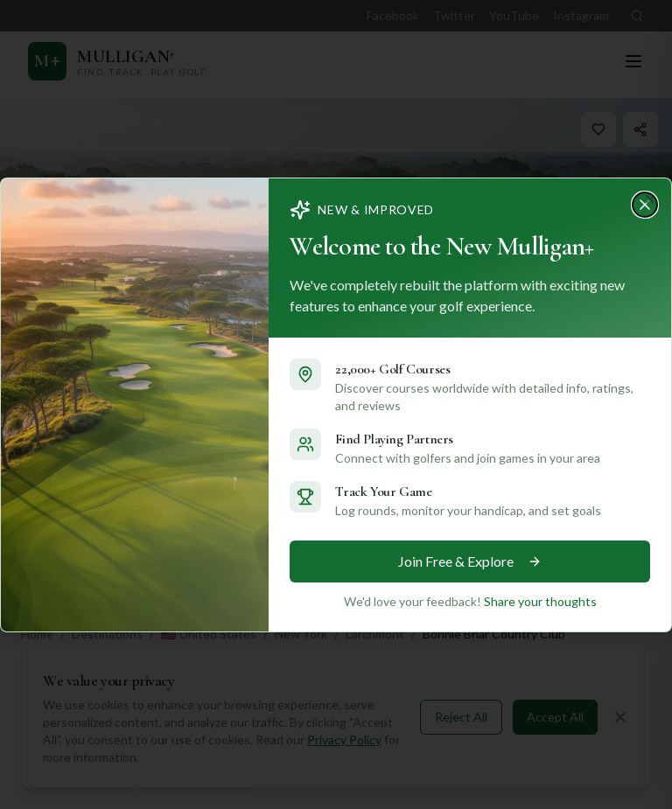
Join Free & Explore (464, 561)
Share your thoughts (531, 600)
